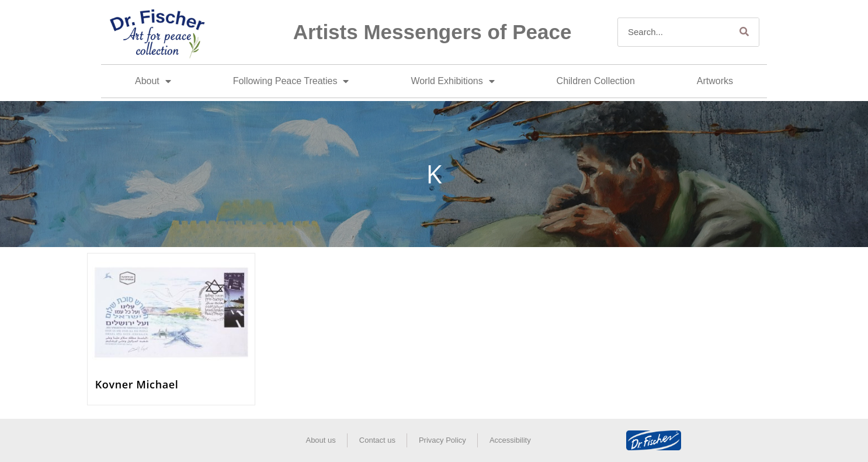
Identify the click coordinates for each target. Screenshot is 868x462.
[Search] (744, 32)
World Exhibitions (452, 81)
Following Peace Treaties (291, 81)
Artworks (715, 81)
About (153, 81)
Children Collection (596, 81)
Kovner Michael (137, 384)
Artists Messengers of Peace (433, 32)
